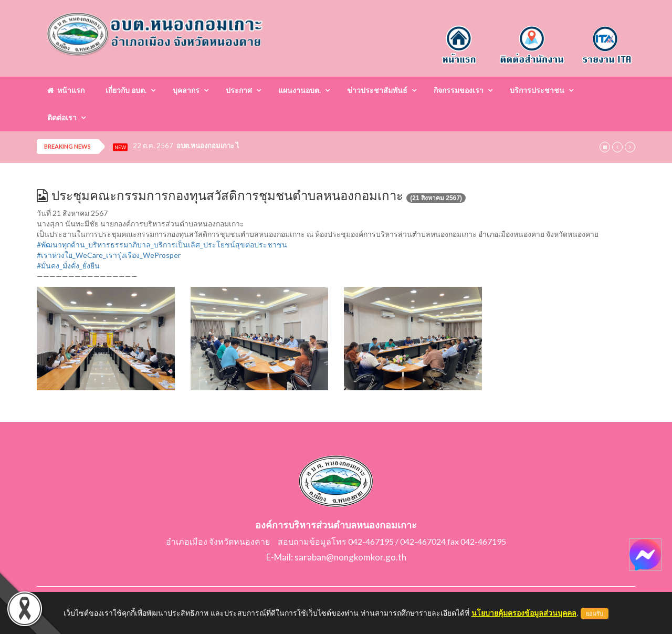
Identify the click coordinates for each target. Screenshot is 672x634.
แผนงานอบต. (300, 90)
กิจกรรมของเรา (459, 90)
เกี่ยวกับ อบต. (126, 90)
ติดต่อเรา (62, 117)
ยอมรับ (595, 614)
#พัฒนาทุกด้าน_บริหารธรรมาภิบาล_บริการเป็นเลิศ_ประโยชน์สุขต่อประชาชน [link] (162, 245)
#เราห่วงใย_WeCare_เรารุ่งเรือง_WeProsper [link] (109, 255)
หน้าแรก (66, 90)
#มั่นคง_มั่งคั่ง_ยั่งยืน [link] (68, 266)
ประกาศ (239, 90)
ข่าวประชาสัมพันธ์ (377, 90)
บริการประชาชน (537, 90)
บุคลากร (186, 90)
